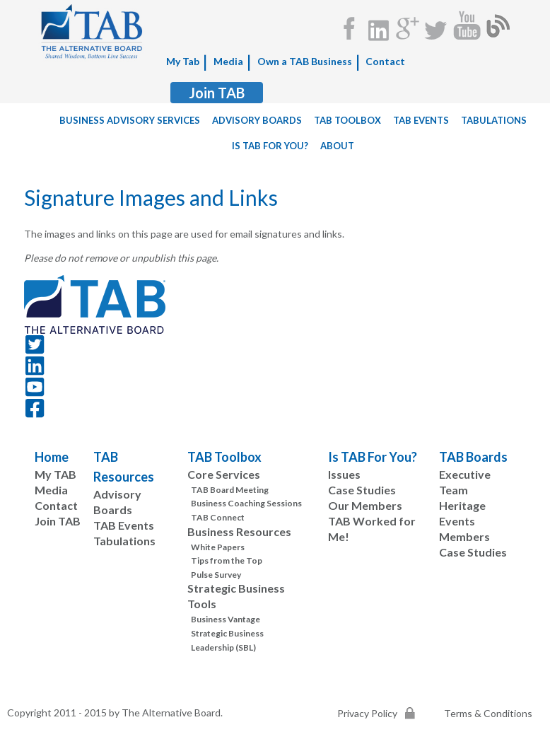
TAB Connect (218, 517)
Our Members (365, 505)
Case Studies (362, 490)
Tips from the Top (227, 560)
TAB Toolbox (224, 457)
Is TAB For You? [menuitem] (270, 146)
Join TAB (217, 93)
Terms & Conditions (488, 713)
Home (52, 457)
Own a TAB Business (305, 61)
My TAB (55, 474)
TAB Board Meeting (230, 490)
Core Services (224, 474)
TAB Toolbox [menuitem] (347, 120)
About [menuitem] (337, 146)
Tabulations (124, 541)
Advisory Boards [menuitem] (257, 120)
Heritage (462, 505)
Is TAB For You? (373, 457)
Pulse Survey (216, 575)
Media (228, 61)
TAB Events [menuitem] (421, 120)
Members (464, 536)
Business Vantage (226, 619)
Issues (344, 474)
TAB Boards (473, 457)
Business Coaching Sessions (246, 503)
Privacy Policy (367, 713)
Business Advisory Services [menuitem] (130, 120)
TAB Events (124, 525)
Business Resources (239, 531)
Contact (385, 61)
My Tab (183, 61)
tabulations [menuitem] (494, 120)
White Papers (218, 547)
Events (457, 521)
